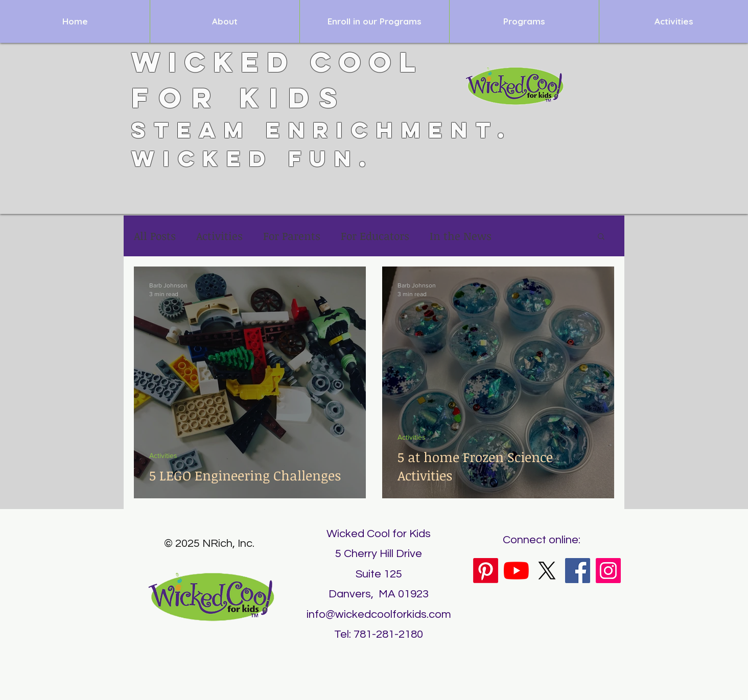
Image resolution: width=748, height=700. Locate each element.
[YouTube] (516, 571)
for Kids (239, 98)
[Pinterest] (486, 571)
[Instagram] (608, 571)
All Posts (155, 236)
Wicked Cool (277, 62)
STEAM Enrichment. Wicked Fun (322, 144)
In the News (461, 236)
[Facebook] (578, 571)
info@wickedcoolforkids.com (379, 614)
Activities (219, 236)
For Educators (375, 236)
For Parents (292, 236)
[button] (601, 237)
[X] (547, 571)
